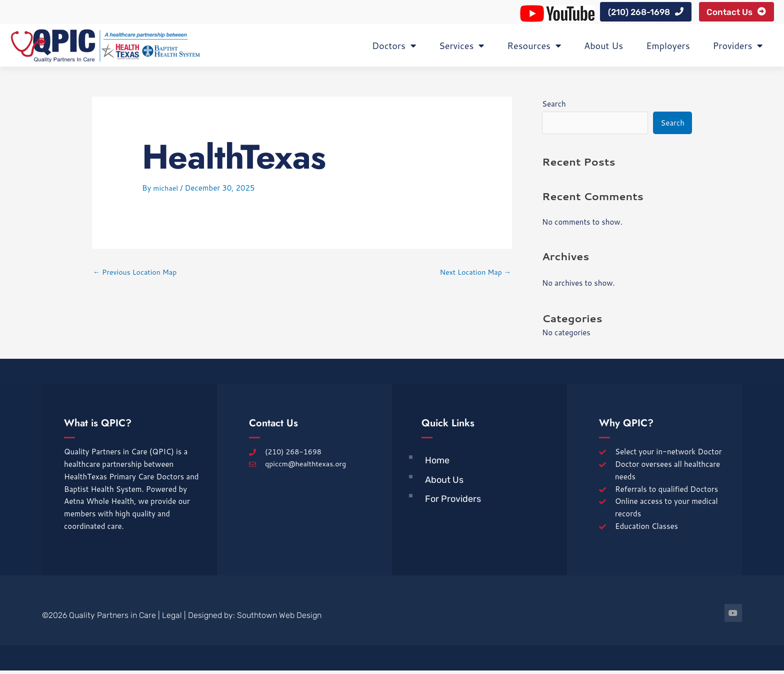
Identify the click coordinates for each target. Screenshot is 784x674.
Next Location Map (473, 275)
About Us (603, 49)
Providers (738, 49)
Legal (172, 619)
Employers (668, 49)
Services (461, 49)
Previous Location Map (137, 275)
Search (554, 107)
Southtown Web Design (279, 619)
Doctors (394, 49)
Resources (534, 49)
